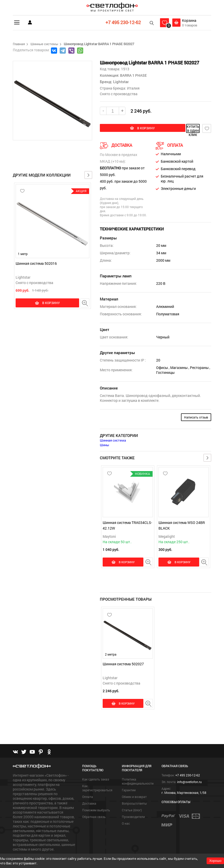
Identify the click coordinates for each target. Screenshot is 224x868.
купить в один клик (177, 128)
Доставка (89, 792)
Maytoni (109, 536)
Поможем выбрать (96, 799)
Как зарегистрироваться (97, 777)
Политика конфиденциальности (138, 770)
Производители (133, 806)
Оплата (88, 786)
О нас (126, 812)
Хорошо (215, 861)
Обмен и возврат (134, 786)
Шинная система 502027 (123, 658)
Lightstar (23, 277)
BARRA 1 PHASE (133, 75)
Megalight (167, 536)
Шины (104, 444)
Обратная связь (94, 806)
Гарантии (129, 779)
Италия (133, 88)
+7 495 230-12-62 (122, 22)
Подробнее (22, 846)
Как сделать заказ (96, 768)
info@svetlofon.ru (189, 771)
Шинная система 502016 (36, 263)
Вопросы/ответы (134, 792)
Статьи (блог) (132, 799)
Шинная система (113, 440)
